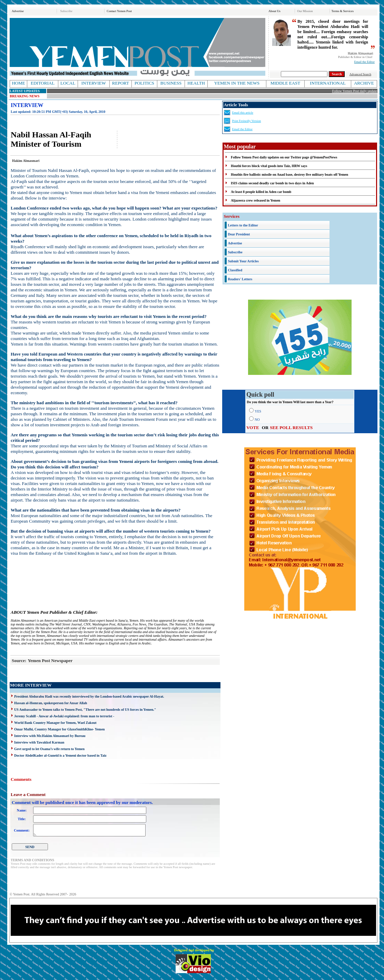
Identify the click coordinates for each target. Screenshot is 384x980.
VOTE (253, 428)
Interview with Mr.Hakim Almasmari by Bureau (50, 736)
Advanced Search (360, 74)
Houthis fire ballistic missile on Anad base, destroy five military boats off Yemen (289, 174)
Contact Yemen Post (119, 11)
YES (258, 411)
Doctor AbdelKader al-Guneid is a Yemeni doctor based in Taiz (60, 755)
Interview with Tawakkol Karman (39, 742)
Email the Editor (365, 62)
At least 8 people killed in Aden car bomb (261, 192)
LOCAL (68, 83)
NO (257, 420)
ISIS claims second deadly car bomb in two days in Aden (272, 183)
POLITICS (144, 83)
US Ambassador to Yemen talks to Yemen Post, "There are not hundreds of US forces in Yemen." (85, 710)
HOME (18, 83)
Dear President (239, 234)
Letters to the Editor (243, 225)
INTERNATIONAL (328, 83)
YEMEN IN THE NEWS (237, 83)
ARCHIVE (364, 83)
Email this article (242, 113)
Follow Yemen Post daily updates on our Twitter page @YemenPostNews (284, 157)
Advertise (18, 11)
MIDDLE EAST (285, 83)
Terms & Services (343, 11)
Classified (235, 270)
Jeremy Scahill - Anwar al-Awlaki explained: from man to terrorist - (64, 716)
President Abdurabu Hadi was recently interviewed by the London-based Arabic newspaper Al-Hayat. (89, 696)
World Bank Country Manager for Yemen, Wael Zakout (55, 723)
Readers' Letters (240, 279)
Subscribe (66, 11)
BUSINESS (171, 83)
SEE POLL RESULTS (291, 428)
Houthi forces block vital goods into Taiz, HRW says (269, 166)
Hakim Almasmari (361, 53)
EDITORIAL (43, 83)
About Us (274, 11)
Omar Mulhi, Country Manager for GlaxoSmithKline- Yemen (60, 729)
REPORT (121, 83)
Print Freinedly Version (246, 121)
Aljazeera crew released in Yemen (255, 200)
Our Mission (305, 11)
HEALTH (196, 83)
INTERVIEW (94, 83)
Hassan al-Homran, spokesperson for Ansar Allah (51, 703)
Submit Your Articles (243, 261)
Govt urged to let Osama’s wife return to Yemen (49, 749)
